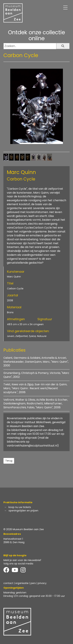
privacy (42, 583)
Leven (11, 336)
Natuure (42, 336)
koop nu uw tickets (20, 507)
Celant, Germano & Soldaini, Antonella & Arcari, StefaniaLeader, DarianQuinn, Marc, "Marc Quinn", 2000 (36, 362)
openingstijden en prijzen (23, 511)
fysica (32, 336)
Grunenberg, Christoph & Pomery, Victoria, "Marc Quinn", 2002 (36, 375)
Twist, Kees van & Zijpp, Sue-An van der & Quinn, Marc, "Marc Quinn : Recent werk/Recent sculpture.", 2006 (35, 388)
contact (8, 583)
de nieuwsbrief (32, 560)
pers (33, 583)
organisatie (22, 583)
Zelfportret (21, 336)
